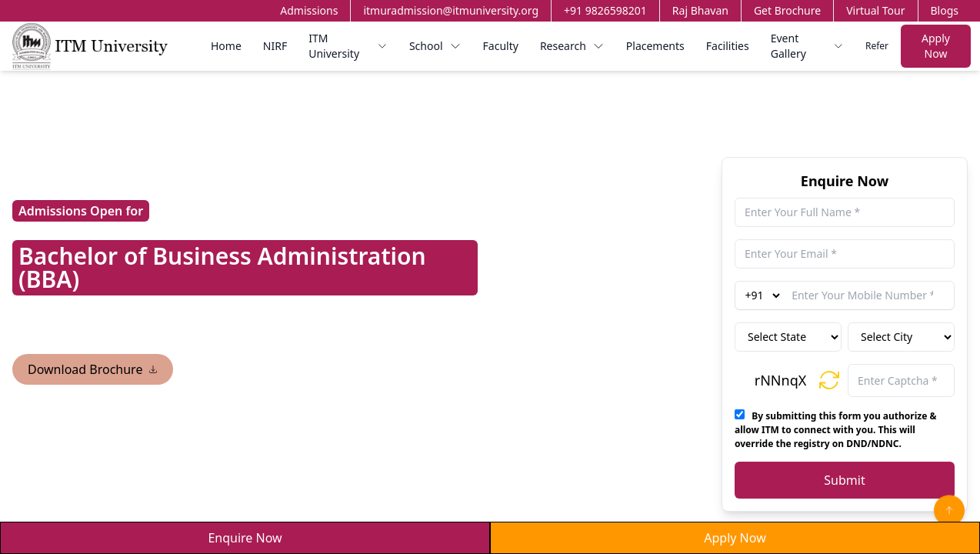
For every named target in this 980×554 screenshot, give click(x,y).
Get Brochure (787, 10)
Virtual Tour (875, 10)
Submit (844, 480)
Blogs (945, 10)
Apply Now (936, 46)
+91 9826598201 (605, 10)
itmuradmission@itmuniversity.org (451, 10)
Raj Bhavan (700, 10)
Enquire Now (245, 538)
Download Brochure (93, 369)
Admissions (309, 10)
